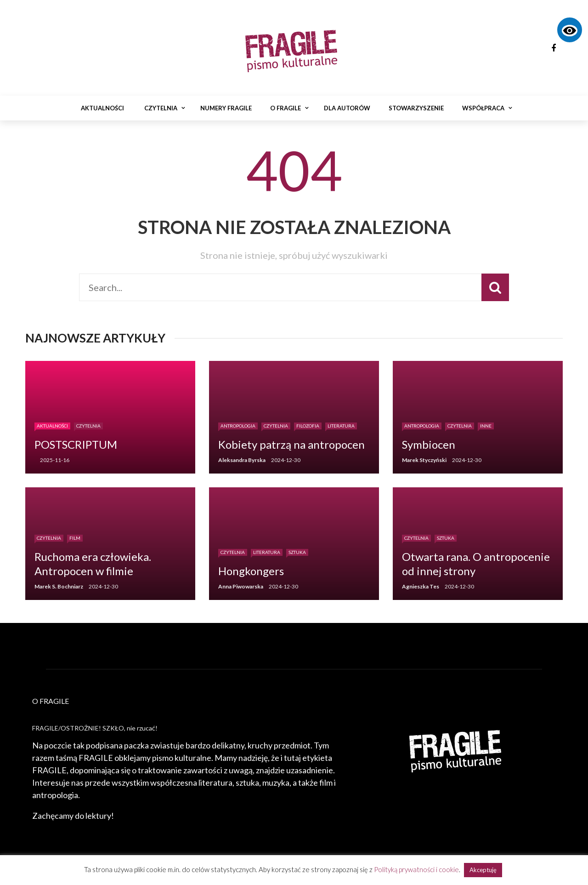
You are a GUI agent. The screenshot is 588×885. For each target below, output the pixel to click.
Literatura (341, 426)
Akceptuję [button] (483, 870)
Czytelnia (161, 108)
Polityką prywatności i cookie (416, 869)
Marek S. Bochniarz (59, 586)
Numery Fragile (226, 108)
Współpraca (483, 108)
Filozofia (308, 426)
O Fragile (286, 108)
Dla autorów (347, 108)
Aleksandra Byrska (242, 460)
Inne (486, 426)
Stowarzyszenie (416, 108)
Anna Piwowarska (241, 586)
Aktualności (102, 108)
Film (75, 538)
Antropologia (238, 426)
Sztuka (297, 552)
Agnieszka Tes (421, 586)
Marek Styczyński (424, 460)
